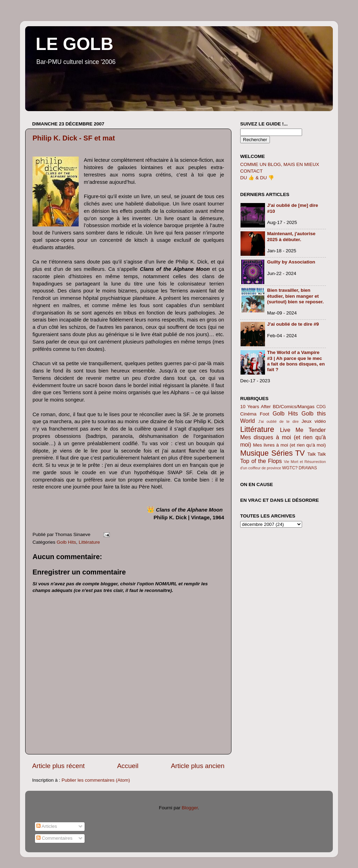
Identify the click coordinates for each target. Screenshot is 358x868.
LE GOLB (74, 44)
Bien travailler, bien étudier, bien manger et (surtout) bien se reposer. (295, 296)
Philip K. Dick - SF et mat (74, 138)
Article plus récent (58, 766)
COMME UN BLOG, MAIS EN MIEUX (280, 164)
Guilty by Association (291, 262)
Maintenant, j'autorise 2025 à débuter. (291, 236)
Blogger (190, 808)
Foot (264, 414)
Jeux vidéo (314, 421)
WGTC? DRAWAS (300, 468)
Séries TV (288, 453)
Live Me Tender (303, 430)
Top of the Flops (261, 461)
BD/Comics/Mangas (293, 407)
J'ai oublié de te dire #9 (293, 324)
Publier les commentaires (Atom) (96, 780)
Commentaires (55, 838)
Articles (47, 826)
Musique (255, 453)
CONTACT (251, 171)
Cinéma (248, 414)
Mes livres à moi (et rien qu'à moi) (289, 445)
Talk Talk (317, 454)
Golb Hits (66, 542)
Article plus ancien (198, 766)
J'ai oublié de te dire (279, 421)
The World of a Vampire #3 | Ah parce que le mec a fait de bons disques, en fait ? (296, 361)
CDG (321, 407)
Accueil (128, 766)
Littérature (89, 542)
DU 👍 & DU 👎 (257, 178)
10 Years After (256, 407)
